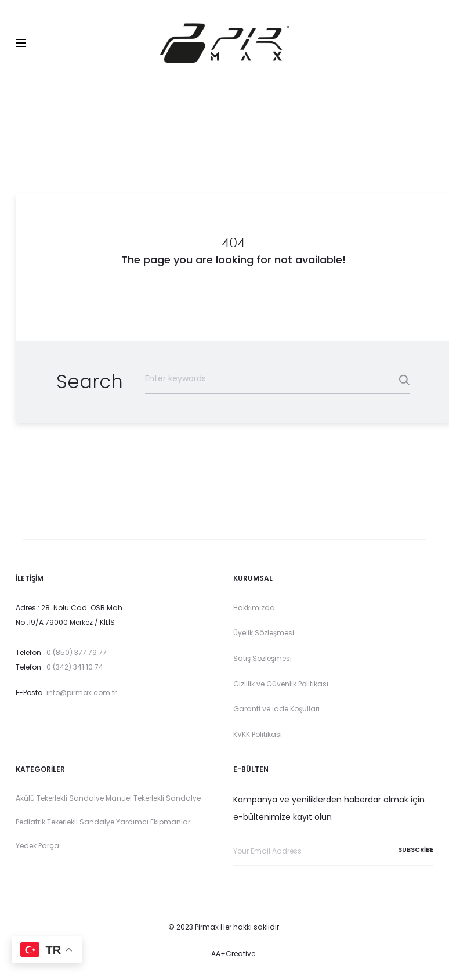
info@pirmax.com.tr (82, 692)
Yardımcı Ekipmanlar (153, 822)
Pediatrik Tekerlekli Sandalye (65, 822)
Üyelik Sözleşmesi (264, 633)
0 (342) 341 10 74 (75, 668)
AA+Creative (233, 954)
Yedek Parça (37, 846)
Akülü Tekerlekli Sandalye (60, 799)
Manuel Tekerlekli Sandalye (153, 799)
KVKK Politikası (258, 734)
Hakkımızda (254, 608)
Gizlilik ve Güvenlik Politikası (281, 684)
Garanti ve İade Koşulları (277, 709)
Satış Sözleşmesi (262, 658)
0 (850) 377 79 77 (77, 652)
